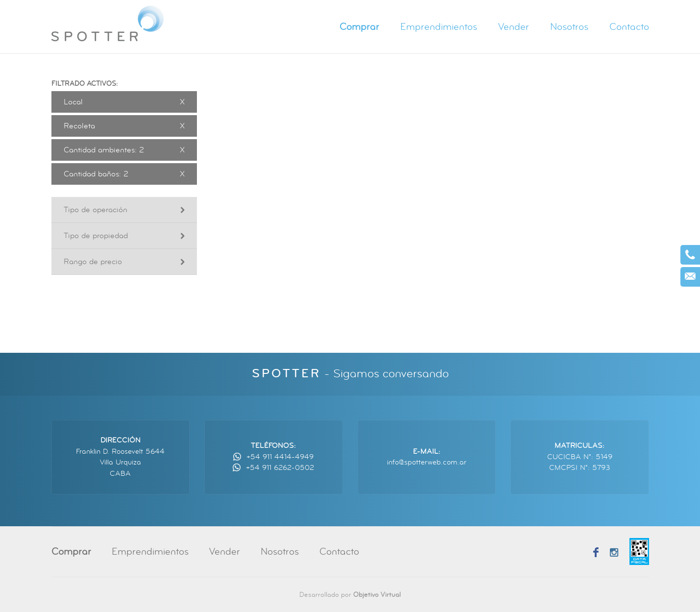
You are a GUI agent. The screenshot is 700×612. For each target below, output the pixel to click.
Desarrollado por (350, 595)
